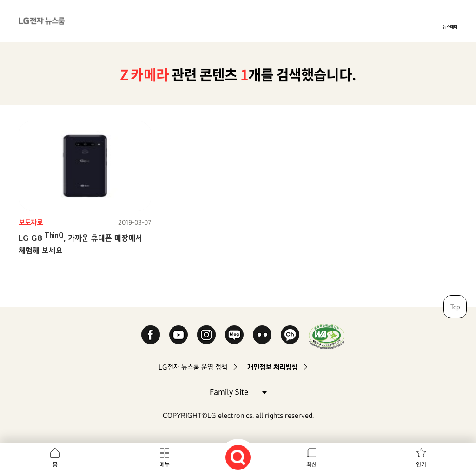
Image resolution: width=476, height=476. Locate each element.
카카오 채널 (290, 335)
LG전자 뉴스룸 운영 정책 (193, 367)
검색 (238, 457)
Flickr (262, 335)
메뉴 (165, 464)
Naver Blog (234, 335)
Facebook (151, 335)
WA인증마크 (327, 336)
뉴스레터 (450, 26)
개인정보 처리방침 (272, 367)
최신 (311, 464)
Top (455, 307)
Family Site (238, 391)
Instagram (206, 335)
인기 (421, 464)
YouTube (178, 335)
